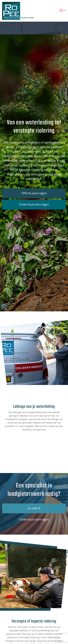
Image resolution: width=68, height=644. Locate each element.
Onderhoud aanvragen (34, 205)
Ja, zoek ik (34, 508)
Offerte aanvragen (34, 193)
